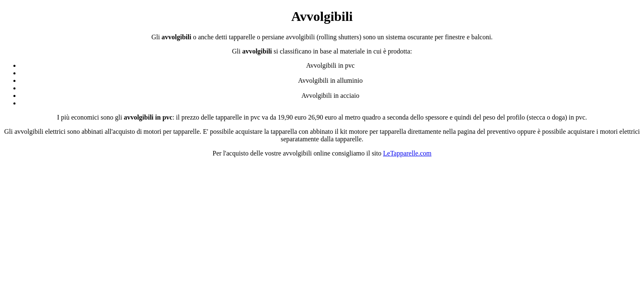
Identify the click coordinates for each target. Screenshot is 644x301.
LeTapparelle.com (407, 153)
